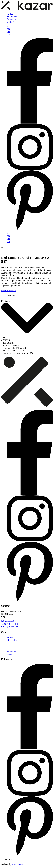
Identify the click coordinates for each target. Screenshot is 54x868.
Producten (12, 19)
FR (8, 32)
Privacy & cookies (10, 627)
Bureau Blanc (18, 864)
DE (8, 34)
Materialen (12, 17)
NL (8, 27)
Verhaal (10, 14)
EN (8, 29)
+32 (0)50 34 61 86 (10, 624)
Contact (11, 22)
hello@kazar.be (8, 621)
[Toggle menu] (2, 247)
